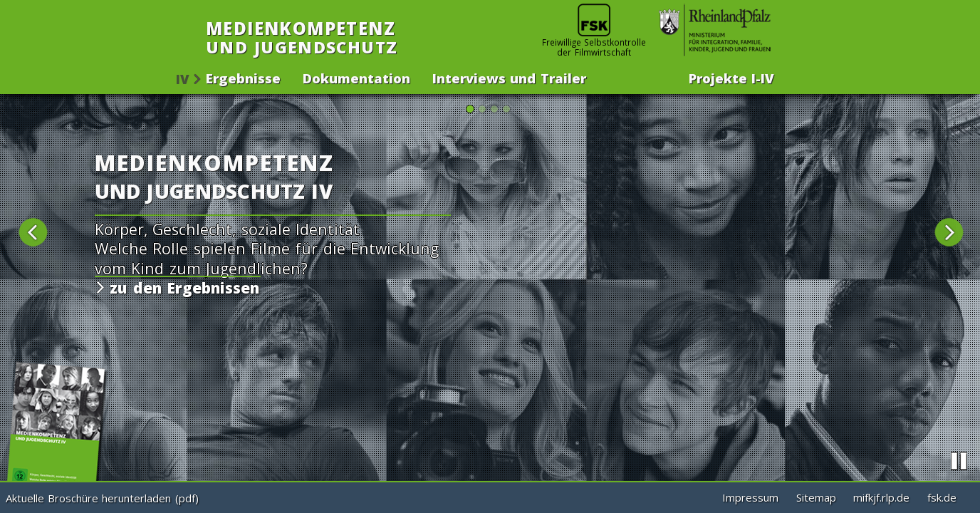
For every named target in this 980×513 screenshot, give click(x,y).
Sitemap (816, 497)
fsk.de (942, 497)
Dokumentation (356, 77)
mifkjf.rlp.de (881, 497)
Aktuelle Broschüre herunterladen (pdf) (102, 498)
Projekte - (731, 77)
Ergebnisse (243, 77)
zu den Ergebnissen (182, 287)
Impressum (750, 497)
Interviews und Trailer (509, 77)
